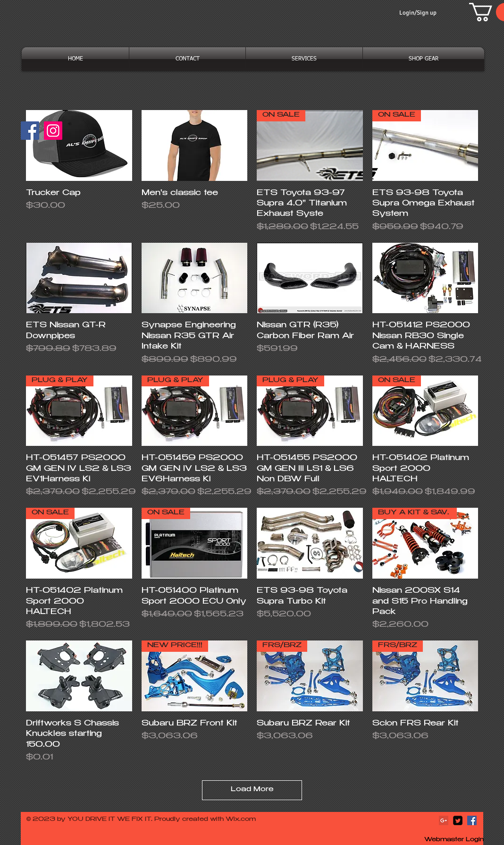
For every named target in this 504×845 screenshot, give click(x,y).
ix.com (245, 819)
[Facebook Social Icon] (472, 820)
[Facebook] (30, 131)
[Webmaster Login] (454, 840)
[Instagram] (53, 131)
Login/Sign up (418, 13)
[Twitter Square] (458, 820)
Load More (252, 790)
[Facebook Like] (85, 135)
